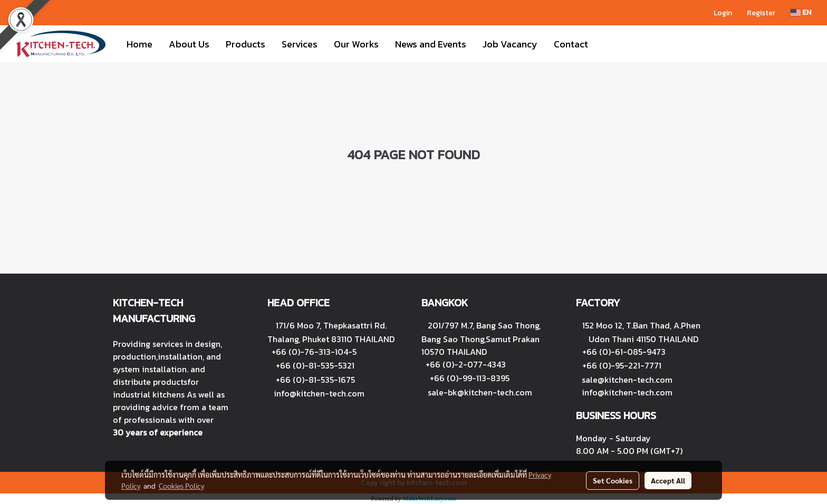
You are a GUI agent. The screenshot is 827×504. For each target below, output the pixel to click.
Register (761, 13)
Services (300, 44)
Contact (571, 44)
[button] (605, 44)
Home (140, 44)
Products (246, 44)
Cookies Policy (181, 486)
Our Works (356, 44)
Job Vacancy (510, 44)
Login (723, 13)
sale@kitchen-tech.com (627, 380)
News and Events (431, 44)
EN (801, 12)
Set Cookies (613, 480)
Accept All (668, 480)
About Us (189, 44)
